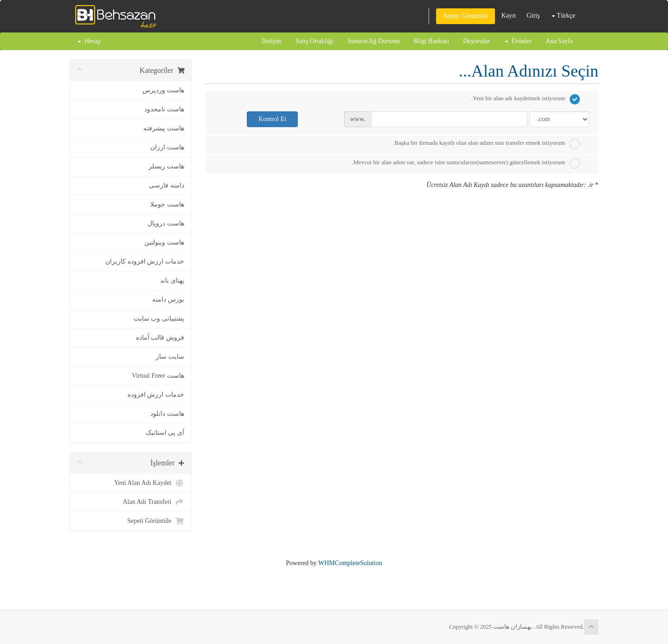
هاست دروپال (166, 223)
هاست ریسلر (166, 166)
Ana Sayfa (559, 41)
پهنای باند (172, 280)
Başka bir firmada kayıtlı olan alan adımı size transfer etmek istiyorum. (486, 144)
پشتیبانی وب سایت (159, 319)
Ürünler (518, 41)
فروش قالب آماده (160, 338)
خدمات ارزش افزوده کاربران (145, 261)
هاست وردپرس (163, 90)
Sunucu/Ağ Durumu (373, 41)
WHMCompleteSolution (350, 563)
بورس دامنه (168, 299)
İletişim (272, 41)
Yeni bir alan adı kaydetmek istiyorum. (526, 99)
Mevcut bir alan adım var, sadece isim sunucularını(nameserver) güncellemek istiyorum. (466, 163)
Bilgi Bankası (432, 41)
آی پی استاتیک (165, 433)
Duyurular (476, 41)
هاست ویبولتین (164, 242)
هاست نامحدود (164, 109)
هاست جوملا (167, 204)
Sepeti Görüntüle (466, 16)
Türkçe (563, 16)
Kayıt (509, 16)
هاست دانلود (167, 414)
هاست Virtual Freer (158, 376)
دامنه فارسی (167, 185)
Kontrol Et (272, 119)
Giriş (533, 16)
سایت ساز (170, 357)
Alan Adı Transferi (154, 502)
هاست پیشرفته (164, 128)
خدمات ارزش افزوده (156, 395)
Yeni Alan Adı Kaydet (149, 483)
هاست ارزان (167, 147)
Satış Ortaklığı (314, 41)
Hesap (89, 41)
